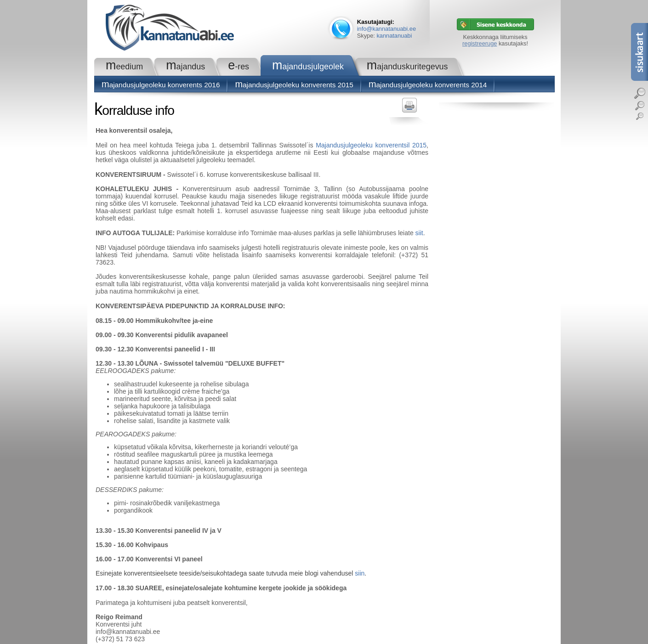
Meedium (124, 67)
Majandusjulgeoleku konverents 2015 (294, 85)
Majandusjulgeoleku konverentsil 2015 (371, 145)
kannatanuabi (394, 36)
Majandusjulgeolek (308, 67)
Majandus (185, 67)
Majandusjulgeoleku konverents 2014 (428, 85)
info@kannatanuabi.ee (387, 29)
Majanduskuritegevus (407, 67)
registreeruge (480, 43)
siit (419, 233)
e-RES (239, 67)
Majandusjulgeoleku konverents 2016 (161, 85)
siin (360, 573)
